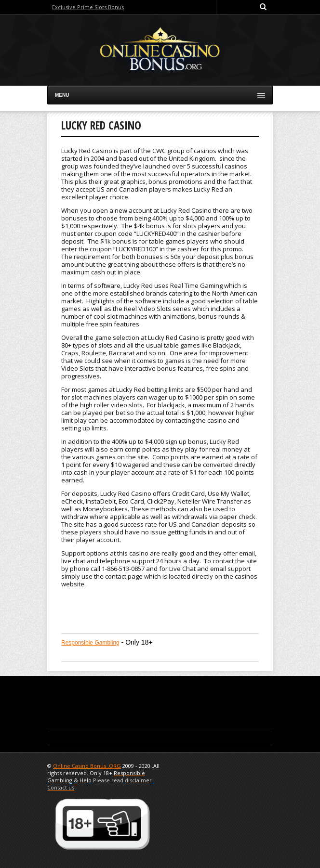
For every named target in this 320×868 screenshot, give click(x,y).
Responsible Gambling (90, 643)
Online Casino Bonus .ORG (87, 766)
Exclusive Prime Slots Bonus (88, 7)
